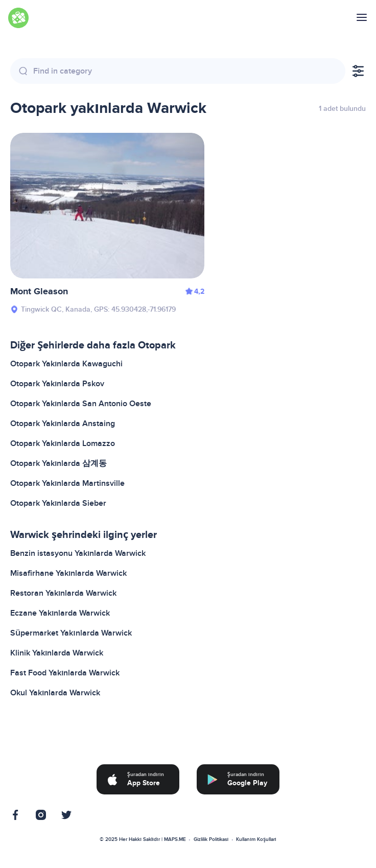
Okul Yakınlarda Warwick (55, 693)
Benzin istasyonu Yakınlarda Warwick (78, 553)
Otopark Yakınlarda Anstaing (63, 424)
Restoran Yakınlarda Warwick (63, 593)
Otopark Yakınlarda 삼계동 (58, 463)
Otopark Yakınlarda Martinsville (67, 483)
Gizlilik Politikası (211, 839)
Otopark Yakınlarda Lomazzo (63, 443)
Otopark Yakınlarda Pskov (57, 384)
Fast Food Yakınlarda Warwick (65, 673)
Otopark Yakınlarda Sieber (58, 503)
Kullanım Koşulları (256, 839)
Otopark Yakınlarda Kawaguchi (66, 364)
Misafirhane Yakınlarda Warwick (68, 573)
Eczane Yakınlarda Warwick (60, 613)
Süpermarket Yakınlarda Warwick (71, 633)
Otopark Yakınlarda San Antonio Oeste (81, 404)
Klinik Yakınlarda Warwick (57, 653)
